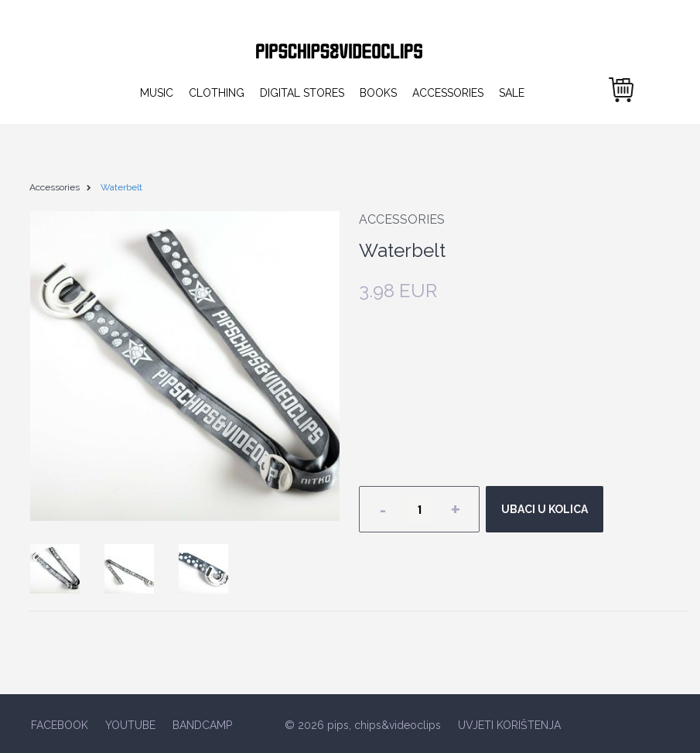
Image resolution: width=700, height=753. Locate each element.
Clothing (217, 93)
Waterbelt (121, 187)
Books (378, 93)
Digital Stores (302, 93)
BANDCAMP (202, 725)
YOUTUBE (130, 725)
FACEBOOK (60, 725)
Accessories (448, 93)
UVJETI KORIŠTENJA (509, 725)
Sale (512, 93)
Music (157, 93)
